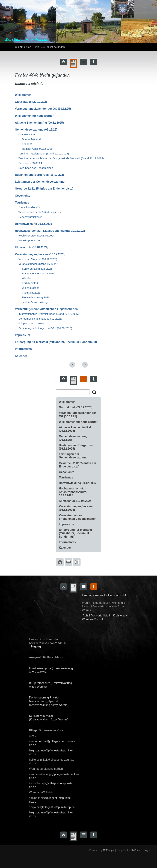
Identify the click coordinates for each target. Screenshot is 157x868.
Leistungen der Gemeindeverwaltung (40, 182)
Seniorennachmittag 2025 (37, 269)
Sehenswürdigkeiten (30, 217)
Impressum (23, 335)
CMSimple (109, 850)
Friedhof (27, 144)
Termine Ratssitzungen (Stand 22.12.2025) (44, 153)
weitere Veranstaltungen (36, 302)
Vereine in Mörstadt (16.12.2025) (38, 259)
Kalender (21, 356)
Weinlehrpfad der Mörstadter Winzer (40, 212)
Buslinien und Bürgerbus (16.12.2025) (40, 175)
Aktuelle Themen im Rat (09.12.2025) (39, 123)
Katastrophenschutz (30, 240)
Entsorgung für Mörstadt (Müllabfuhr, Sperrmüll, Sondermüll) (56, 342)
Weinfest (27, 278)
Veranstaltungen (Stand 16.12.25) (38, 264)
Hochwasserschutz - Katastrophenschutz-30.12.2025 (50, 231)
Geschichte (23, 196)
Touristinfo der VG (29, 207)
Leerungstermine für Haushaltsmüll (104, 595)
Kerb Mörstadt (30, 283)
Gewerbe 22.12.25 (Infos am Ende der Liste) (44, 189)
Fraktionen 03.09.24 (30, 163)
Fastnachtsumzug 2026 (36, 297)
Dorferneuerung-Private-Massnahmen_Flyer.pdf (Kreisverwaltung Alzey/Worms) (49, 701)
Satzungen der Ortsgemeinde (36, 168)
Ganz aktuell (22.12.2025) (32, 102)
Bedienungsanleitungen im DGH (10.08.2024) (45, 328)
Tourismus (22, 203)
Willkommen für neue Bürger (34, 116)
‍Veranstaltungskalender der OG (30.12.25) (43, 109)
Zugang (36, 646)
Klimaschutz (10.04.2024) (32, 247)
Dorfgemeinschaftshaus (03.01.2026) (40, 319)
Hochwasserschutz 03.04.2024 (37, 236)
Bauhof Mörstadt (32, 139)
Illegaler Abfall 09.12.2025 (37, 149)
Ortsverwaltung (27, 134)
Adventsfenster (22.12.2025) (39, 273)
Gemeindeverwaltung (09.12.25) (36, 130)
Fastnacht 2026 (31, 293)
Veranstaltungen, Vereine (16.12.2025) (40, 254)
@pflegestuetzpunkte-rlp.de (57, 807)
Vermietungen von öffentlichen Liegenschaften (46, 309)
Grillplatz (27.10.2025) (32, 323)
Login (147, 850)
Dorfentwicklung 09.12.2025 (34, 224)
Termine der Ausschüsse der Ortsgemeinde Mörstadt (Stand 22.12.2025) (61, 158)
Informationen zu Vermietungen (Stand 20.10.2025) (49, 314)
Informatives (23, 349)
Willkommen (23, 95)
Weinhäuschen (31, 288)
